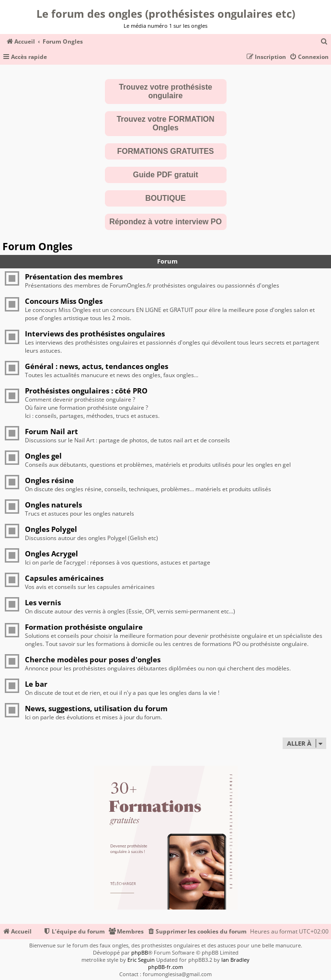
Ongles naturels (53, 505)
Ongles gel (43, 456)
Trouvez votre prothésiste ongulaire (165, 91)
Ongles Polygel (51, 529)
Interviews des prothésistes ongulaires (95, 334)
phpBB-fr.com (165, 967)
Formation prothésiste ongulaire (84, 627)
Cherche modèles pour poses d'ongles (93, 659)
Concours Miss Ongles (64, 301)
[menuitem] (324, 42)
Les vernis (43, 602)
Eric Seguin (141, 960)
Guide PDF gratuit (166, 175)
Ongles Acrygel (51, 553)
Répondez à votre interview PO (165, 222)
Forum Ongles (37, 246)
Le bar (36, 684)
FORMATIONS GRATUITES (165, 151)
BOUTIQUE (165, 198)
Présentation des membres (74, 277)
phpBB (140, 952)
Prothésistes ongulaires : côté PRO (86, 391)
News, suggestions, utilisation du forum (96, 708)
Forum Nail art (51, 431)
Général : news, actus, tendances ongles (97, 366)
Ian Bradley (235, 960)
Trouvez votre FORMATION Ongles (165, 123)
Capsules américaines (64, 578)
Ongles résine (49, 480)
